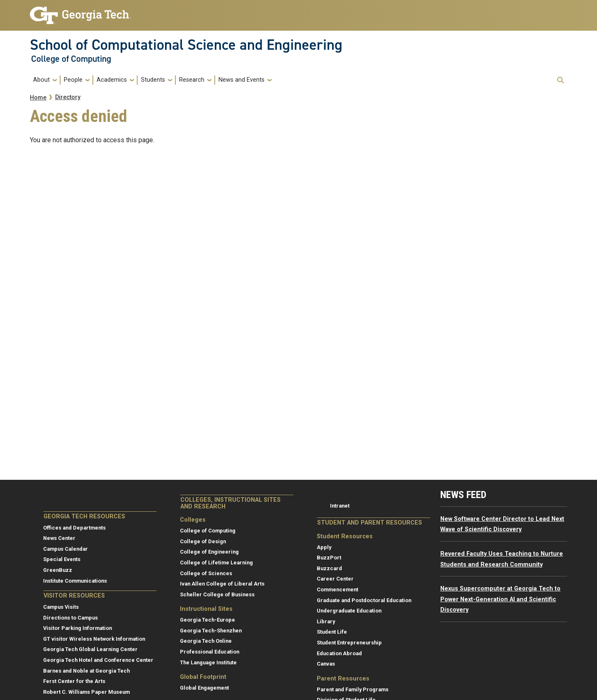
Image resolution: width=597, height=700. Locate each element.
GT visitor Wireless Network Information (94, 639)
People (73, 80)
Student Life (332, 632)
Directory (68, 97)
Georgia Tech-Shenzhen (211, 631)
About (41, 80)
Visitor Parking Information (78, 628)
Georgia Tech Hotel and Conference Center (98, 660)
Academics (112, 80)
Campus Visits (61, 607)
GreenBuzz (58, 570)
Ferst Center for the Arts (74, 681)
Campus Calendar (66, 549)
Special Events (62, 559)
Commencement (337, 589)
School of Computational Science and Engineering (186, 45)
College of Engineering (209, 552)
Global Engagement (204, 688)
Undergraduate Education (349, 611)
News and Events (241, 80)
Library (326, 621)
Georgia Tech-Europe (207, 620)
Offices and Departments (74, 528)
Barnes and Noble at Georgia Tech (86, 671)
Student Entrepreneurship (349, 643)
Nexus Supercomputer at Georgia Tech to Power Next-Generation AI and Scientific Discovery (500, 599)
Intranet (340, 506)
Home (38, 98)
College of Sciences (206, 573)
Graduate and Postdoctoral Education (364, 600)
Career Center (335, 579)
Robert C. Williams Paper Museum (86, 692)
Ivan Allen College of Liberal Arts (222, 584)
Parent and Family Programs (353, 689)
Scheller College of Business (217, 594)
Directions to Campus (70, 618)
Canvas (326, 664)
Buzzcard (329, 568)
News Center (59, 538)
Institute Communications (75, 581)
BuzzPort (329, 558)
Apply (324, 547)
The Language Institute (208, 662)
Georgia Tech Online (206, 641)
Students (153, 80)
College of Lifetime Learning (216, 563)
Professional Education (210, 652)
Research (192, 80)
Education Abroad (339, 653)
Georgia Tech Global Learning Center (90, 649)
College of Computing (71, 59)
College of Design (203, 541)
